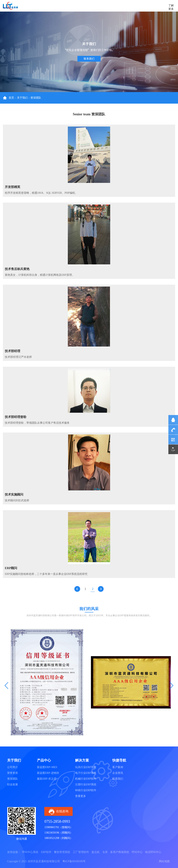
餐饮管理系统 (62, 852)
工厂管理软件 (81, 852)
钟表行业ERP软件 (86, 790)
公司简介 (13, 767)
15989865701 (52, 827)
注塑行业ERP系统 (86, 785)
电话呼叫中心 (153, 852)
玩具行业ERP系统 (86, 767)
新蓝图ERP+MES (47, 767)
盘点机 (96, 852)
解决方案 (82, 760)
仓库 (105, 852)
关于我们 (22, 98)
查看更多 (81, 796)
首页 (11, 98)
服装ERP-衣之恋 (47, 779)
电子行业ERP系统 (86, 773)
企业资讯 (118, 773)
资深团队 (36, 98)
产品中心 (44, 760)
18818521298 (52, 838)
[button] (6, 686)
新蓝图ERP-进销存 (48, 773)
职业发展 (13, 785)
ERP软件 (46, 852)
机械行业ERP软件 (86, 779)
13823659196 (52, 833)
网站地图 (164, 861)
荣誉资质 (13, 773)
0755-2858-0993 (57, 821)
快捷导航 (119, 760)
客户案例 (118, 767)
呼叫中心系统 (30, 852)
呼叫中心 (137, 852)
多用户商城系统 (120, 852)
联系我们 (89, 59)
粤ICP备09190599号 (74, 861)
